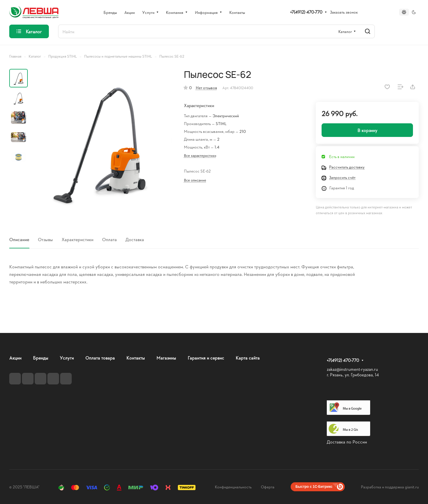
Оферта (268, 487)
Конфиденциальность (233, 487)
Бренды (41, 358)
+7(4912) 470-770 (306, 12)
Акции (15, 358)
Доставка (135, 239)
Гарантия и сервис (206, 358)
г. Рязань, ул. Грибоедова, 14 (353, 375)
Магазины (166, 358)
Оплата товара (100, 358)
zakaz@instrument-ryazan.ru (352, 369)
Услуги (67, 358)
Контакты (136, 358)
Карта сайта (248, 358)
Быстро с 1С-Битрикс (314, 487)
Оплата (109, 239)
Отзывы (45, 239)
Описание (19, 239)
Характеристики (78, 239)
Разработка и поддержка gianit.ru (390, 487)
